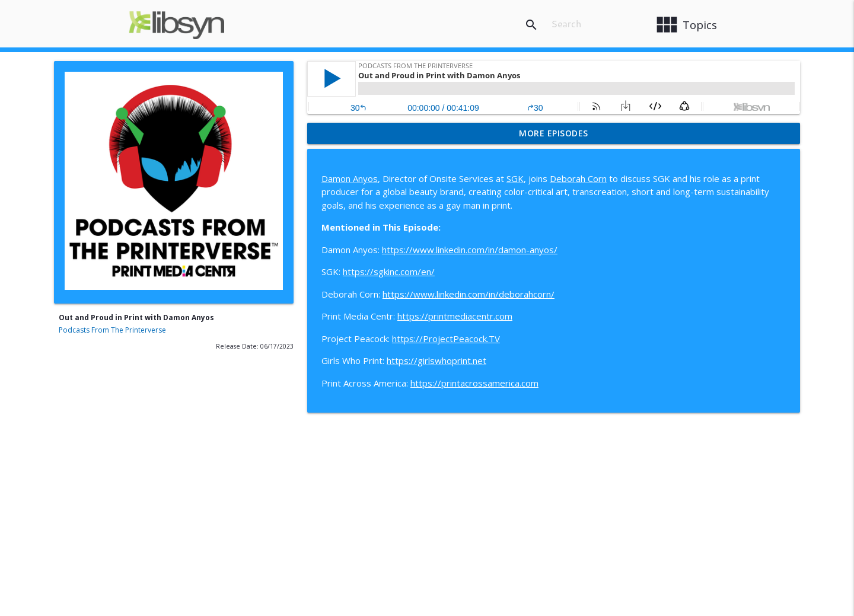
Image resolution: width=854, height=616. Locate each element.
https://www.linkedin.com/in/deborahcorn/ (469, 294)
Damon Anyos (350, 178)
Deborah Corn (578, 178)
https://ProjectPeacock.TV (446, 339)
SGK (515, 178)
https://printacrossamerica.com (474, 383)
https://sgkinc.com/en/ (389, 272)
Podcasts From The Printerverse (112, 330)
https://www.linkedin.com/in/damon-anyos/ (470, 250)
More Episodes (554, 133)
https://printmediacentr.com (455, 316)
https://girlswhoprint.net (436, 360)
